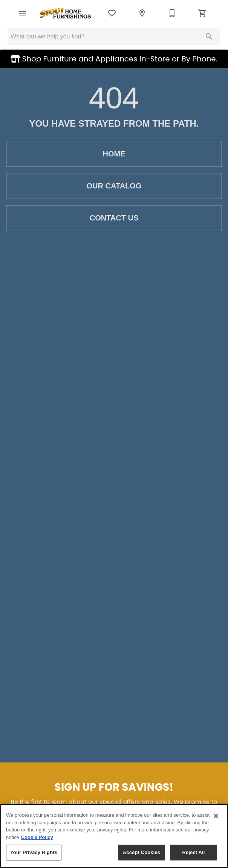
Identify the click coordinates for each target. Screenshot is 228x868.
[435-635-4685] (172, 13)
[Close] (216, 816)
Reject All (193, 852)
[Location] (142, 13)
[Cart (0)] (202, 13)
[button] (23, 13)
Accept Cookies (142, 852)
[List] (112, 13)
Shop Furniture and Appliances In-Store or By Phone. (119, 59)
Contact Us (114, 218)
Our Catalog (114, 186)
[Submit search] (209, 37)
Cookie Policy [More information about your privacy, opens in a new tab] (37, 837)
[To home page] (66, 13)
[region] (114, 836)
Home (114, 154)
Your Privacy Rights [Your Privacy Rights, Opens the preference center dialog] (34, 852)
